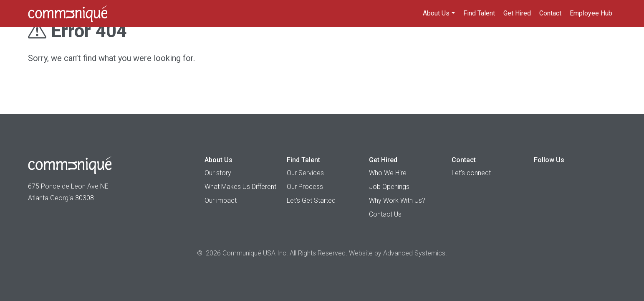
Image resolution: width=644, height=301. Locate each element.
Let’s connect (471, 173)
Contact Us (385, 214)
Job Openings (389, 187)
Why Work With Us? (397, 200)
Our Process (305, 187)
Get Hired (517, 13)
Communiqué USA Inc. (255, 253)
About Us (436, 13)
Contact (550, 13)
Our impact (221, 200)
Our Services (305, 173)
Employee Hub (591, 13)
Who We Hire (388, 173)
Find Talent (479, 13)
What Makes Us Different (240, 187)
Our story (218, 173)
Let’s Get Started (311, 200)
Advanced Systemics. (415, 253)
